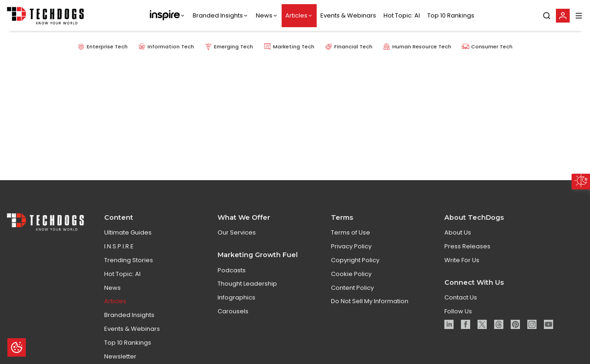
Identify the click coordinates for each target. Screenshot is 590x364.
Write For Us (462, 264)
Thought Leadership (247, 288)
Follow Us (458, 315)
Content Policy (352, 292)
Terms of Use (351, 237)
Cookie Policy (351, 278)
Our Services (237, 237)
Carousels (233, 315)
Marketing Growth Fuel (258, 259)
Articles (296, 15)
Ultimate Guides (128, 237)
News (264, 15)
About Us (458, 237)
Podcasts (232, 274)
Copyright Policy (355, 264)
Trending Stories (129, 264)
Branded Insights (218, 15)
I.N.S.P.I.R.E (119, 250)
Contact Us (461, 302)
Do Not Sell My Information (370, 306)
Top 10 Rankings (451, 15)
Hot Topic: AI (402, 15)
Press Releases (467, 250)
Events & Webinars (348, 15)
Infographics (236, 302)
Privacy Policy (351, 250)
